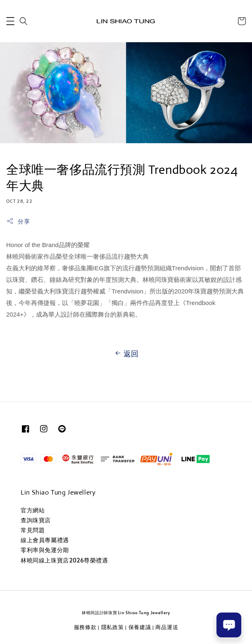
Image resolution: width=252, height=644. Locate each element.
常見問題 (33, 530)
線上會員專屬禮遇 (45, 540)
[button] (10, 21)
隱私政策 (113, 627)
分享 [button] (18, 221)
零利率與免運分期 (45, 550)
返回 (126, 353)
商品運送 (167, 627)
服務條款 (85, 627)
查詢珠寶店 (36, 520)
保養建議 (140, 627)
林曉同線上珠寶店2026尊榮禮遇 (64, 560)
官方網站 (33, 510)
